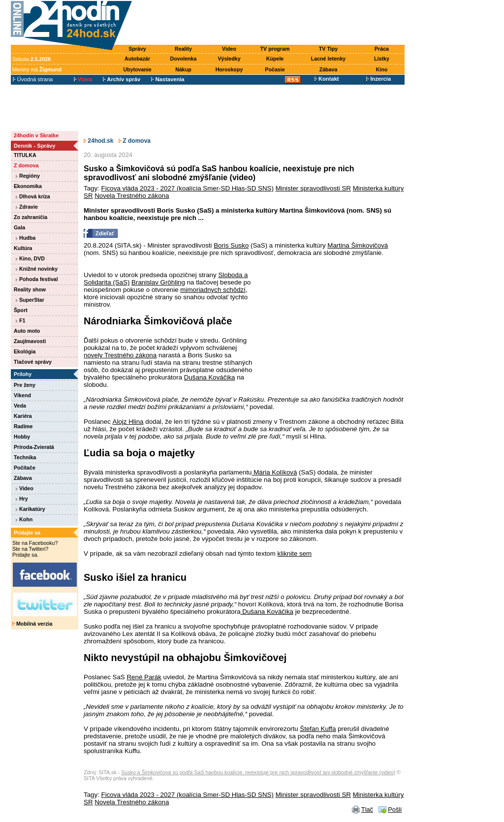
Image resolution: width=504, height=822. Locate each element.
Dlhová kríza (33, 196)
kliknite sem (295, 553)
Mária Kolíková (275, 472)
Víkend (22, 395)
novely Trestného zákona (120, 355)
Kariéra (23, 416)
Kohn (24, 519)
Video (229, 49)
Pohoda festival (37, 279)
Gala (19, 227)
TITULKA (25, 155)
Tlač (367, 809)
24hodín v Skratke (36, 135)
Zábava (329, 69)
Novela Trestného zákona (132, 196)
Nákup (183, 69)
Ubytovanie (137, 69)
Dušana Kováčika (210, 377)
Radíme (23, 426)
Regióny (28, 176)
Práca (382, 49)
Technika (25, 457)
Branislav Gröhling (158, 282)
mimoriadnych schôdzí (213, 290)
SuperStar (30, 300)
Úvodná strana (33, 79)
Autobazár (137, 59)
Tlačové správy (33, 362)
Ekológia (25, 351)
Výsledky (229, 59)
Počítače (25, 468)
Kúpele (275, 59)
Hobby (22, 437)
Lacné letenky (328, 59)
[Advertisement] (271, 23)
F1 (20, 320)
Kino (382, 69)
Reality (183, 49)
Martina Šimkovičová (358, 245)
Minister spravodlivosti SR (313, 188)
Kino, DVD (30, 258)
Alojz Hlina (128, 422)
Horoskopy (229, 69)
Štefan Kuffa (318, 729)
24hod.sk (98, 141)
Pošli (395, 809)
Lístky (382, 59)
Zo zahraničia (31, 217)
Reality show (30, 289)
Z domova (26, 165)
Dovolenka (184, 59)
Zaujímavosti (30, 341)
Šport (21, 310)
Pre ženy (25, 385)
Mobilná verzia (32, 624)
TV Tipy (328, 49)
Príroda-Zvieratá (34, 447)
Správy (137, 49)
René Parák (144, 677)
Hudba (26, 238)
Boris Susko (231, 245)
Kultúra (23, 248)
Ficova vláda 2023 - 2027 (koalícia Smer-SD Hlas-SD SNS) (188, 188)
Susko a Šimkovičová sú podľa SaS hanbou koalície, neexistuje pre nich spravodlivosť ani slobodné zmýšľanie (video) (258, 772)
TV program (275, 49)
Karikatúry (31, 509)
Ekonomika (28, 186)
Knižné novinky (37, 269)
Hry (22, 499)
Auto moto (27, 331)
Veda (20, 406)
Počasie (275, 69)
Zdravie (27, 207)
